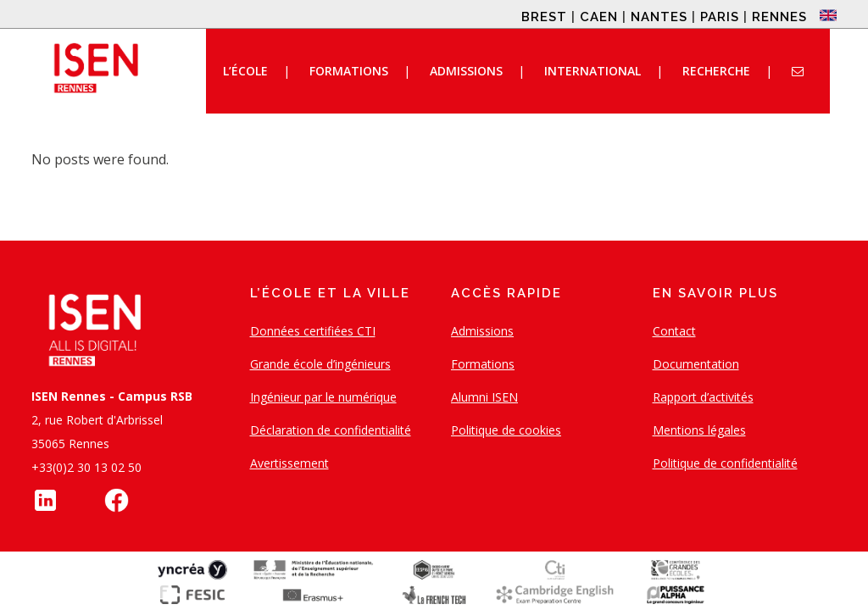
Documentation (696, 364)
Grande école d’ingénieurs (320, 364)
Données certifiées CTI (313, 331)
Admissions (482, 331)
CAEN (599, 17)
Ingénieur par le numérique (323, 397)
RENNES (779, 17)
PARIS (720, 17)
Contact (674, 331)
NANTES (659, 17)
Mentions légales (699, 430)
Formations (483, 364)
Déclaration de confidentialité (331, 430)
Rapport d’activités (703, 397)
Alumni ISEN (484, 397)
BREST (544, 17)
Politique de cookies (506, 430)
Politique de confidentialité (725, 463)
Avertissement (289, 463)
